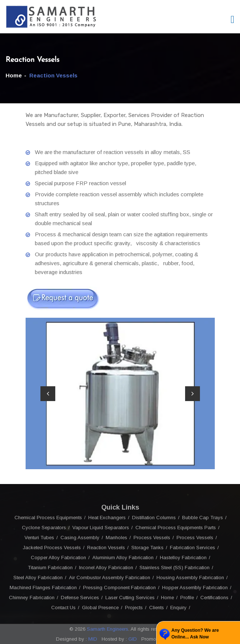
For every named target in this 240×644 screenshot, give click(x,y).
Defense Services (80, 598)
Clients (157, 608)
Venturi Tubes (39, 538)
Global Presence (100, 608)
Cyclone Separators (44, 528)
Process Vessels (152, 538)
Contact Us (63, 608)
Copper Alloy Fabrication (58, 558)
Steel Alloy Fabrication (38, 578)
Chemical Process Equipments (48, 518)
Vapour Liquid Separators (101, 528)
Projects (134, 608)
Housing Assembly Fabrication (190, 578)
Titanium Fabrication (50, 568)
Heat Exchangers (107, 518)
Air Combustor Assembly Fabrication (110, 578)
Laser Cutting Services (130, 598)
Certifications (214, 598)
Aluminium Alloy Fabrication (123, 558)
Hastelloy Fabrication (183, 558)
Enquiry (178, 608)
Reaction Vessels (106, 548)
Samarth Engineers (108, 629)
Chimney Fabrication (32, 598)
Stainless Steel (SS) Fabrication (175, 568)
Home (14, 75)
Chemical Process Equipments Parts (176, 528)
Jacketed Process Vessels (52, 548)
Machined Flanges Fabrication (43, 588)
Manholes (116, 538)
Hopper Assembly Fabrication (195, 588)
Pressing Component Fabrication (119, 588)
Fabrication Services (193, 548)
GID (132, 639)
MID (92, 639)
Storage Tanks (147, 548)
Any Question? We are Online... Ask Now (195, 634)
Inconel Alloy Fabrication (106, 568)
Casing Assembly (80, 538)
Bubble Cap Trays (203, 518)
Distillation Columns (154, 518)
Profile (187, 598)
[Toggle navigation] (233, 19)
